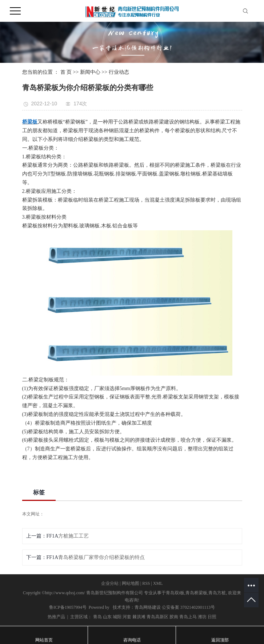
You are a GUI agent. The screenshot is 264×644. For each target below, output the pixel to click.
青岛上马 (188, 617)
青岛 (97, 617)
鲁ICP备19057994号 (68, 607)
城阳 (117, 617)
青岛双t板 (175, 593)
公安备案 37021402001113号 (188, 607)
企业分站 (110, 583)
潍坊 (202, 617)
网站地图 (131, 583)
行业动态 (119, 72)
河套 (127, 617)
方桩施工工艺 (73, 536)
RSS (146, 583)
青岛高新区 (157, 617)
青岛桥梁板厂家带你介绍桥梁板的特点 (101, 557)
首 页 (66, 72)
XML (158, 583)
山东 (107, 617)
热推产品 (56, 617)
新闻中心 (90, 72)
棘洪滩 (139, 617)
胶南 (174, 617)
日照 (212, 617)
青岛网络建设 (148, 607)
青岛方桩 (217, 593)
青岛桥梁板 (196, 593)
